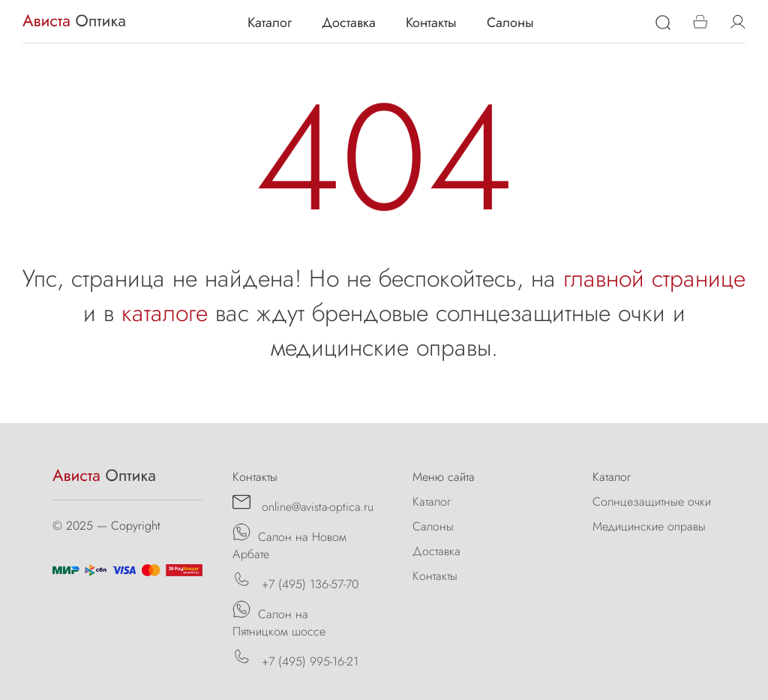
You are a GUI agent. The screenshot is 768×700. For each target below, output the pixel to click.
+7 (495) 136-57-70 (295, 581)
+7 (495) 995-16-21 (295, 659)
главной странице (654, 278)
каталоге (165, 313)
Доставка (349, 23)
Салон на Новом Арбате (289, 543)
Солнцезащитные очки (652, 502)
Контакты (431, 23)
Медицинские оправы (649, 526)
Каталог (270, 23)
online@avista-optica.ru (303, 504)
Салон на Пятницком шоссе (279, 620)
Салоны (510, 23)
